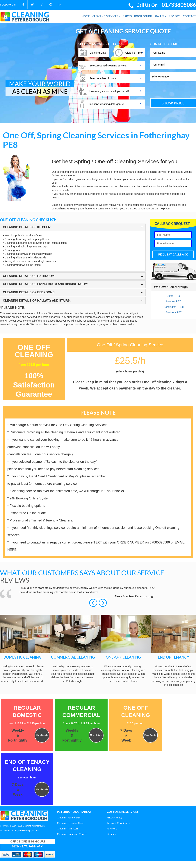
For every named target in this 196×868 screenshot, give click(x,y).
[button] (94, 603)
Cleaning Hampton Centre (72, 834)
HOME (86, 16)
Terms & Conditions (118, 823)
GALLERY (161, 16)
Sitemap (111, 834)
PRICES (127, 16)
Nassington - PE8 (174, 307)
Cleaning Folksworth (69, 817)
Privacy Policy (114, 817)
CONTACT (189, 16)
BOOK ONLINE (143, 16)
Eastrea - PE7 (173, 312)
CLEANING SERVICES (106, 16)
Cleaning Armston (67, 828)
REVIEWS (174, 16)
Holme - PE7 (173, 301)
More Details (42, 735)
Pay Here (112, 828)
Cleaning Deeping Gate (70, 823)
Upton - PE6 (174, 296)
